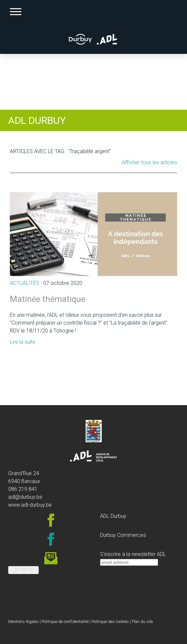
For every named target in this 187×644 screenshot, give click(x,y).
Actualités (25, 283)
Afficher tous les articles (149, 162)
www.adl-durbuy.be (30, 505)
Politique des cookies (110, 621)
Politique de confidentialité (65, 621)
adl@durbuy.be (25, 497)
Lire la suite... (25, 342)
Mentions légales (23, 621)
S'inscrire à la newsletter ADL (133, 554)
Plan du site (142, 621)
